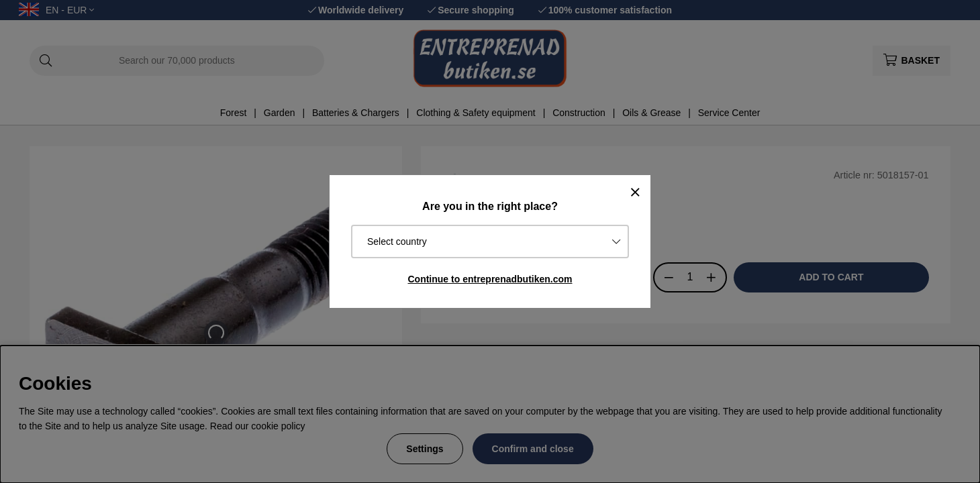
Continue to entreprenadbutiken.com (490, 279)
